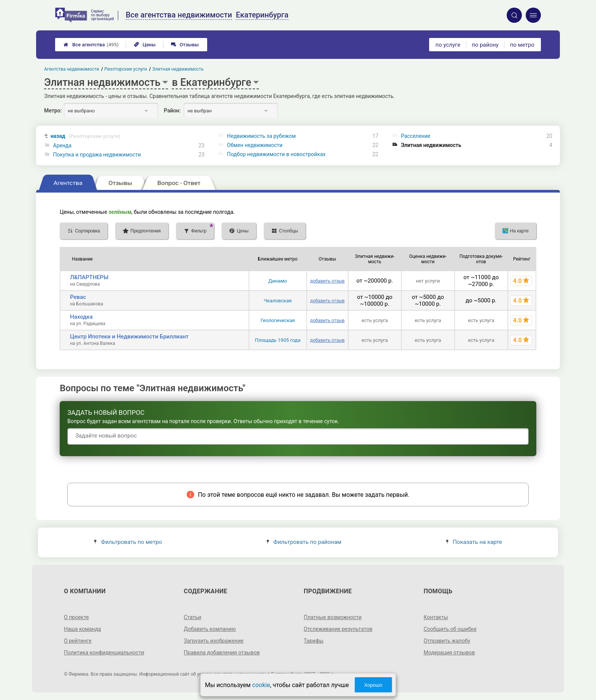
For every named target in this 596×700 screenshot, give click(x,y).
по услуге (448, 45)
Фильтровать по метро (128, 542)
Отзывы (185, 45)
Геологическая (277, 320)
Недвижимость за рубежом (261, 136)
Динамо (278, 281)
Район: (172, 111)
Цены (145, 45)
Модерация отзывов (449, 653)
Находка (81, 317)
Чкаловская (278, 301)
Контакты (436, 617)
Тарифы (314, 641)
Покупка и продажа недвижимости (97, 155)
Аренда (63, 145)
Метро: (53, 111)
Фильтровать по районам (304, 542)
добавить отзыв (327, 281)
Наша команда (82, 629)
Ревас (78, 297)
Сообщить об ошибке (450, 629)
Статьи (193, 617)
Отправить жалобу (447, 641)
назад (86, 136)
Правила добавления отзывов (222, 653)
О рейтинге (78, 641)
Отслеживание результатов (338, 629)
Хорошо (373, 685)
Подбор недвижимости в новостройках (276, 154)
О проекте (76, 617)
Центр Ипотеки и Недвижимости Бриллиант (129, 337)
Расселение (416, 136)
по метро (522, 45)
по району (485, 45)
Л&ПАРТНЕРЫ (89, 277)
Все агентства (91, 45)
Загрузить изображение (214, 641)
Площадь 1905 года (278, 340)
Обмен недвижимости (255, 145)
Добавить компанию (210, 629)
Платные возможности (333, 617)
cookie (261, 685)
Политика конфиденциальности (104, 653)
